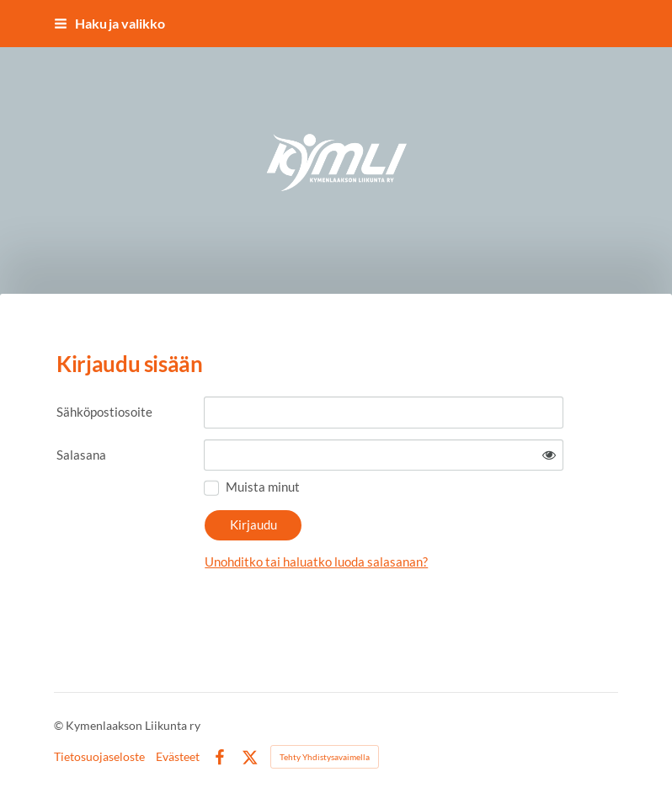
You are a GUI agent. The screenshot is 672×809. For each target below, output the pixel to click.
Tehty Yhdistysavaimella (325, 757)
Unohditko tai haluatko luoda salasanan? (316, 562)
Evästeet (178, 757)
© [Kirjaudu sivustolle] (60, 725)
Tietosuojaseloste (99, 757)
